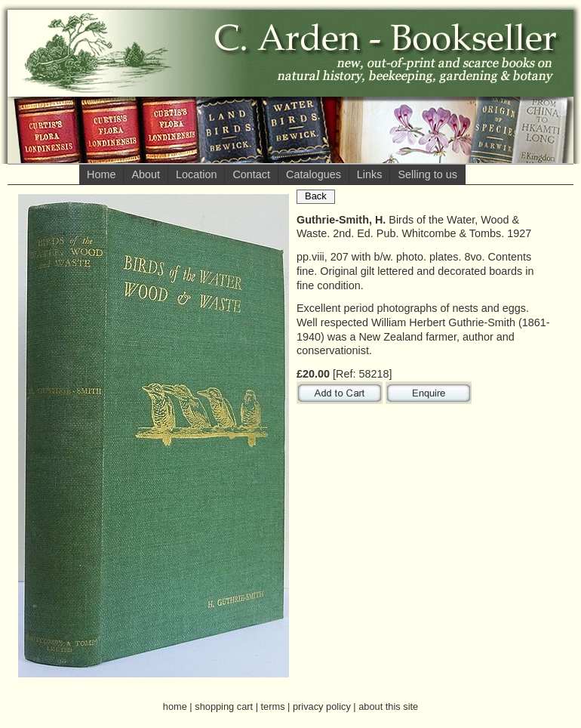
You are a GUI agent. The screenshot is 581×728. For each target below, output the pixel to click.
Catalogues (314, 174)
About (146, 174)
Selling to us (427, 174)
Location (196, 174)
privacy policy (322, 706)
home (175, 706)
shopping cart (224, 706)
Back (316, 196)
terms (273, 706)
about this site (388, 706)
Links (370, 174)
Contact (251, 174)
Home (101, 174)
